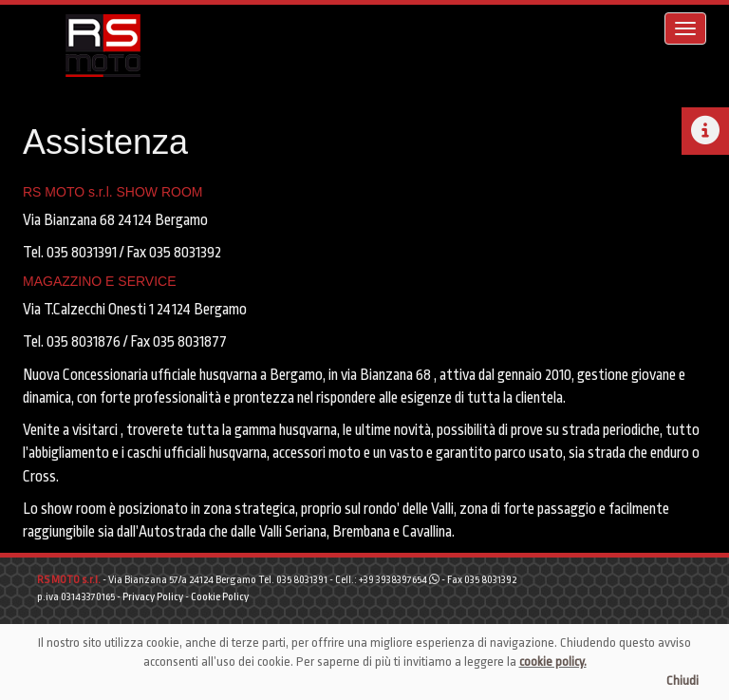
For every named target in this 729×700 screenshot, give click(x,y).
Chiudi (682, 681)
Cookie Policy (220, 597)
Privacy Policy (153, 597)
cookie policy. (553, 662)
